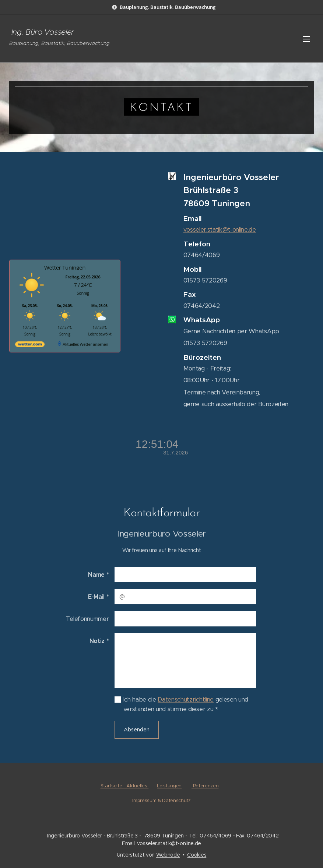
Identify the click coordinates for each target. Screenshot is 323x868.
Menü (306, 39)
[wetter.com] (30, 346)
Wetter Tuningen (65, 267)
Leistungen (169, 786)
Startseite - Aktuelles (125, 786)
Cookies (197, 855)
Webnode (168, 855)
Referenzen (205, 786)
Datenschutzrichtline (186, 700)
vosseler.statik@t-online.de (219, 230)
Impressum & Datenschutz (161, 801)
